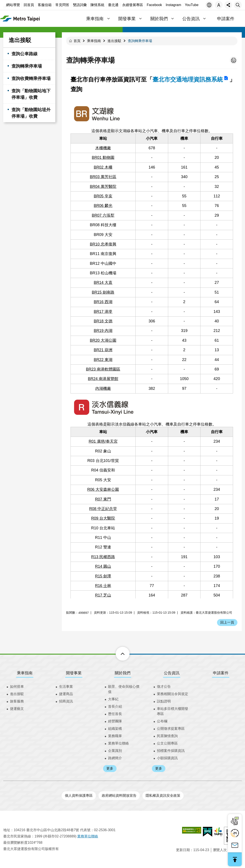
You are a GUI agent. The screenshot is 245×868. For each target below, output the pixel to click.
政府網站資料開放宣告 (119, 795)
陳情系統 (97, 5)
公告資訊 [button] (197, 18)
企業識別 (115, 750)
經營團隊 (115, 721)
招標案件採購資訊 (171, 750)
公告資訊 (172, 673)
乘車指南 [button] (112, 18)
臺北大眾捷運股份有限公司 (31, 18)
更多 (110, 768)
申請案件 (228, 18)
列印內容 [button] (233, 60)
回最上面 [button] (235, 859)
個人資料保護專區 (79, 795)
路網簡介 (115, 758)
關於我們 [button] (169, 18)
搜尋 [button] (238, 5)
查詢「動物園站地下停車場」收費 (31, 94)
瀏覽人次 (220, 849)
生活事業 (66, 686)
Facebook (154, 5)
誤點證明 (164, 701)
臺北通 (113, 5)
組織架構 (115, 728)
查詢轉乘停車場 (27, 66)
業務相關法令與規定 (173, 694)
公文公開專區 (167, 743)
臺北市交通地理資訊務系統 (188, 79)
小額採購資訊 (167, 758)
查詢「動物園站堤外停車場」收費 (31, 113)
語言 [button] (209, 5)
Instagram (173, 5)
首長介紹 (115, 706)
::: (5, 7)
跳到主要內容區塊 (2, 2)
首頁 (77, 41)
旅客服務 (17, 701)
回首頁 (29, 5)
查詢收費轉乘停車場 (31, 78)
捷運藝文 (17, 708)
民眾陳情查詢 (167, 736)
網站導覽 (13, 5)
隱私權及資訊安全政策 (163, 795)
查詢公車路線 (25, 54)
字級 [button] (219, 5)
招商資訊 (66, 701)
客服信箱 (45, 5)
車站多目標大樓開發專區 (173, 711)
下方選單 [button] (118, 653)
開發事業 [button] (140, 18)
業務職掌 (115, 736)
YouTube (192, 5)
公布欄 (162, 721)
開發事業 (74, 673)
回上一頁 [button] (227, 622)
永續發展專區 (133, 5)
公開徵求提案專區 (171, 728)
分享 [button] (228, 5)
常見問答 (62, 5)
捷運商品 (66, 694)
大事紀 (113, 699)
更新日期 (183, 849)
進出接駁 (20, 40)
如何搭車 (17, 686)
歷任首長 (115, 714)
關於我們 (123, 673)
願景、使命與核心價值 (124, 689)
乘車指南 (94, 41)
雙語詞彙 (80, 5)
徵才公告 (164, 686)
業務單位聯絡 (118, 743)
